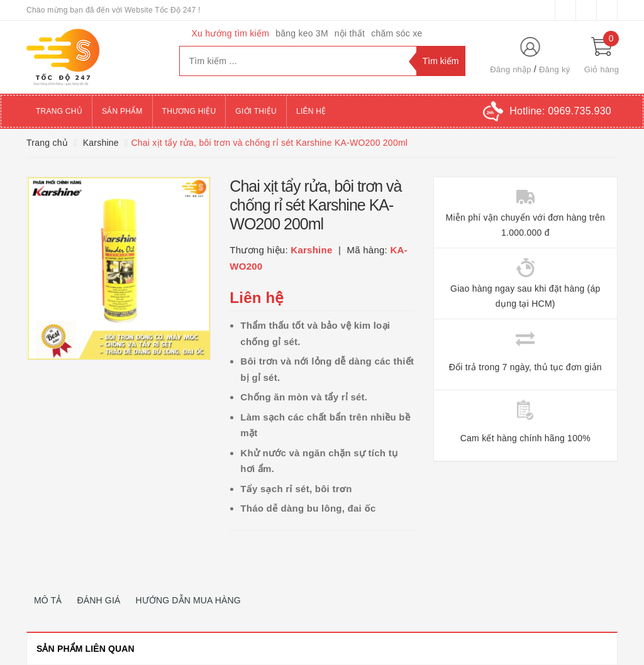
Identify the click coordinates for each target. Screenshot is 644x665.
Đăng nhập (511, 69)
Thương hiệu (189, 111)
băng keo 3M (302, 33)
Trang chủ (59, 111)
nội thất (350, 33)
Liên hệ (311, 111)
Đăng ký (554, 69)
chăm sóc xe (397, 33)
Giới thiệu (256, 111)
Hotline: (560, 111)
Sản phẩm (122, 111)
